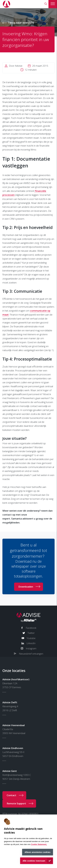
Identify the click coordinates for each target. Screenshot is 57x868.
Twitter (31, 633)
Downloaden (26, 587)
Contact (11, 795)
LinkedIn (31, 643)
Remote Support (16, 803)
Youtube (31, 638)
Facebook (31, 628)
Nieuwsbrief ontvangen (31, 654)
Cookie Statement (39, 844)
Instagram (31, 648)
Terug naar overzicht (21, 23)
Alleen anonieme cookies (38, 852)
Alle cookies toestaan (34, 861)
